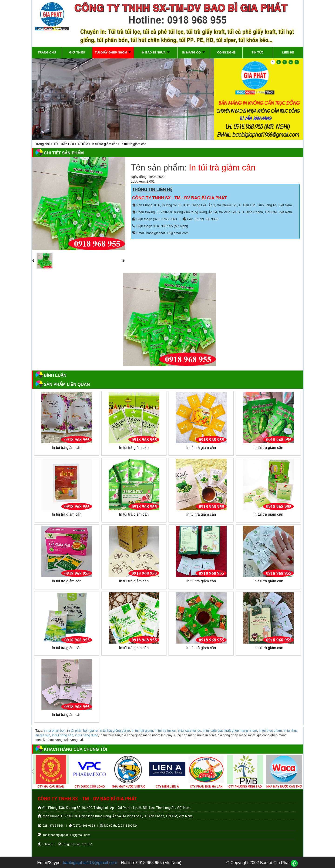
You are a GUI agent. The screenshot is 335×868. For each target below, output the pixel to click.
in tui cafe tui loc (189, 731)
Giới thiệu (77, 52)
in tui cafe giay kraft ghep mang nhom (230, 731)
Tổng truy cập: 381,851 (75, 844)
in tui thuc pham (270, 731)
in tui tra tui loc (165, 731)
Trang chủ (47, 52)
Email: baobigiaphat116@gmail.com (160, 233)
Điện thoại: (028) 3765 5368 (154, 219)
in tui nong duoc (86, 735)
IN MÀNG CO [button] (194, 52)
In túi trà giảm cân (104, 144)
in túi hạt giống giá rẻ (115, 731)
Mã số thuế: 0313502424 (119, 826)
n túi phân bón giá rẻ (83, 731)
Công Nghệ (226, 52)
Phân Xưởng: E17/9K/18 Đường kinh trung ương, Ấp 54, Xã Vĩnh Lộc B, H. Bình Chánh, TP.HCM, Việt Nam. (213, 212)
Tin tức (258, 52)
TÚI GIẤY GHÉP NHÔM (71, 144)
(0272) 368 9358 (82, 826)
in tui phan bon (55, 731)
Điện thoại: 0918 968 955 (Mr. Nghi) (160, 226)
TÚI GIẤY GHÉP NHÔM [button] (113, 52)
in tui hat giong (142, 731)
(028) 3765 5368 (51, 826)
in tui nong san (63, 735)
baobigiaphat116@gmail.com (90, 863)
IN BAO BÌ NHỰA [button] (156, 52)
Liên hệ (288, 52)
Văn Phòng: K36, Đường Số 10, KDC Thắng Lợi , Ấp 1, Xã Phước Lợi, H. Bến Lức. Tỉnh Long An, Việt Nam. (212, 205)
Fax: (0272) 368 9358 (201, 219)
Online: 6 (45, 844)
